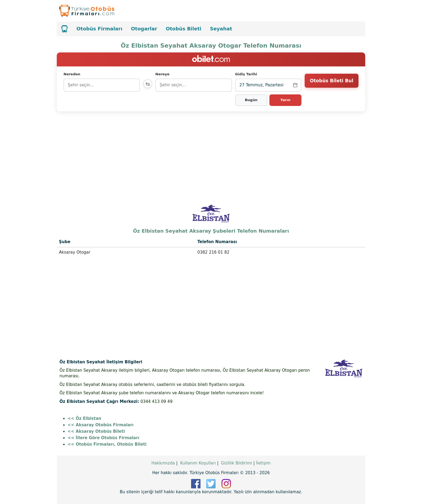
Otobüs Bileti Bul (331, 85)
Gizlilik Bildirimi (236, 463)
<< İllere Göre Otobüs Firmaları (103, 438)
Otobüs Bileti (184, 29)
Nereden (72, 74)
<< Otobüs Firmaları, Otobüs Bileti (107, 444)
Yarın (285, 100)
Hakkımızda (163, 463)
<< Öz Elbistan (84, 418)
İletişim (263, 463)
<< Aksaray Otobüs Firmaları (101, 425)
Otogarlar (144, 29)
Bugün (252, 100)
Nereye (164, 74)
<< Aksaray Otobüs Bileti (96, 431)
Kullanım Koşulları (198, 463)
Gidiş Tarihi (247, 74)
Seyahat (221, 29)
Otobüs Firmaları (99, 29)
